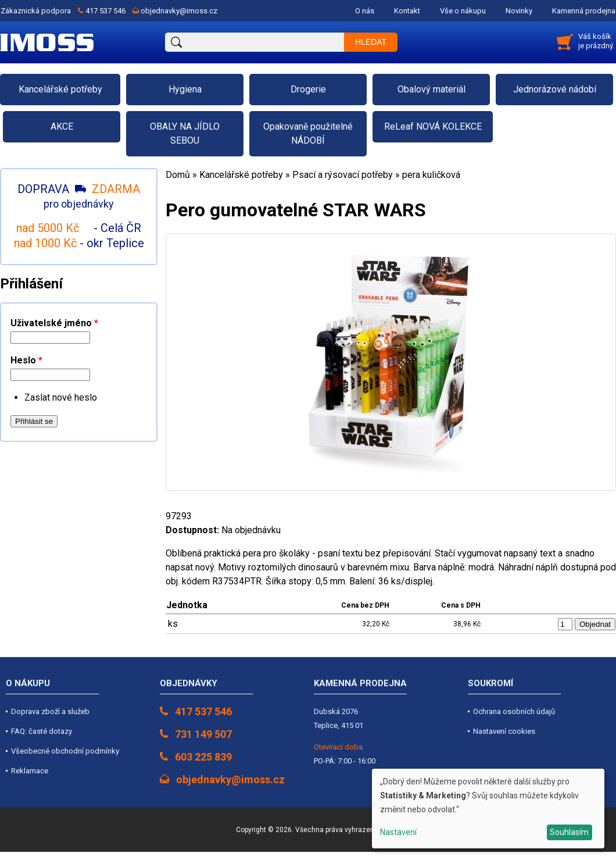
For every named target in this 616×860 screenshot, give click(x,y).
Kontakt (407, 11)
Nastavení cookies (504, 731)
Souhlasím (569, 832)
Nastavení (398, 832)
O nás (365, 11)
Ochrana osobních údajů (514, 711)
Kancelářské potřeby (241, 175)
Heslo (26, 360)
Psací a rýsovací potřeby (343, 175)
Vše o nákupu (463, 11)
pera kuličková (431, 175)
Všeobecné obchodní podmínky (65, 751)
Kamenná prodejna (584, 11)
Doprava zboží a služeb (50, 711)
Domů (178, 175)
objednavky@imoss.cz (179, 11)
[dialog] (488, 809)
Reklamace (30, 771)
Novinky (519, 11)
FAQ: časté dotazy (42, 731)
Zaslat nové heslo (61, 397)
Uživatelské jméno (54, 323)
